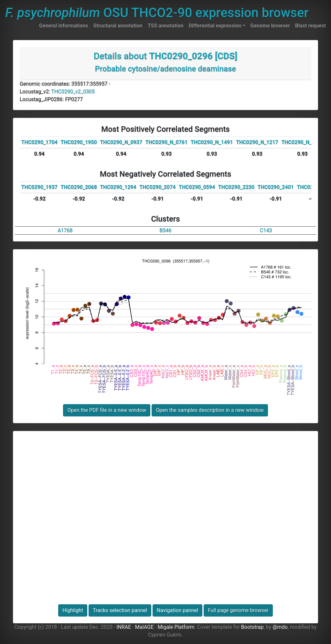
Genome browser (270, 26)
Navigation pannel (177, 610)
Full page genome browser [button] (238, 610)
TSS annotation (166, 26)
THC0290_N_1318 (302, 142)
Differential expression (215, 26)
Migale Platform (176, 627)
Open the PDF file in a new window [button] (107, 410)
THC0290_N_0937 (121, 142)
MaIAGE (144, 627)
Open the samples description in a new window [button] (210, 410)
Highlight (73, 610)
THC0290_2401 (276, 187)
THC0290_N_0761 (167, 142)
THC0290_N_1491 (212, 142)
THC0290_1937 (39, 187)
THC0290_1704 (39, 142)
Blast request (310, 26)
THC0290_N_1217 (257, 142)
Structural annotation (118, 26)
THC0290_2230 (236, 187)
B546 (166, 230)
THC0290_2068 (79, 187)
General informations (64, 26)
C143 (266, 230)
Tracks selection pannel (120, 610)
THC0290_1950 (79, 142)
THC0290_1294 (118, 187)
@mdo (280, 627)
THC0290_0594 (197, 187)
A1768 (65, 230)
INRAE (124, 627)
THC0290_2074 (157, 187)
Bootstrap (252, 627)
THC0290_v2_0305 (73, 92)
